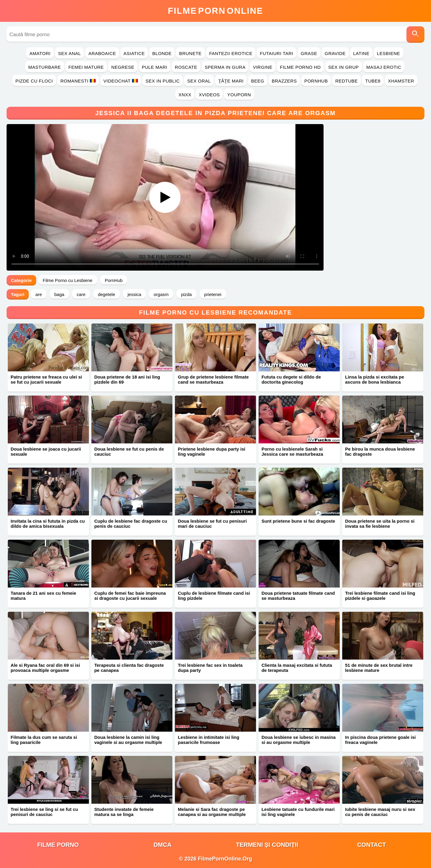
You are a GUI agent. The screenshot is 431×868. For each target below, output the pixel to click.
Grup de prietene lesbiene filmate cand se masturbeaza (213, 379)
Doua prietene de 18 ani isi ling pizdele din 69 (127, 379)
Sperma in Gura (225, 67)
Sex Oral (199, 81)
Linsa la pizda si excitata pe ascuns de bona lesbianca (375, 379)
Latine (361, 53)
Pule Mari (155, 67)
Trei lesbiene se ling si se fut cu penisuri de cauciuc (44, 812)
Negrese (123, 67)
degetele (107, 294)
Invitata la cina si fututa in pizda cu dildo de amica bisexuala (48, 524)
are (39, 294)
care (81, 294)
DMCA (163, 845)
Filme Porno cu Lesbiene (68, 280)
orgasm (161, 294)
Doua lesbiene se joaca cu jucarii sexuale (46, 451)
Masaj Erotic (384, 67)
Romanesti (78, 81)
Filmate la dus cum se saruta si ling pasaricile (44, 740)
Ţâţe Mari (231, 81)
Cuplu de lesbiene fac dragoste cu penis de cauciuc (131, 524)
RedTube (346, 81)
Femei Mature (86, 67)
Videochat (121, 81)
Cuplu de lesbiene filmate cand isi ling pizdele (214, 596)
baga (59, 294)
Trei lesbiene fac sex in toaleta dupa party (210, 668)
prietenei (213, 294)
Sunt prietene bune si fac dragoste (298, 521)
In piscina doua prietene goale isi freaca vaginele (380, 740)
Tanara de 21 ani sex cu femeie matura (44, 596)
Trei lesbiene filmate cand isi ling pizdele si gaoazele (380, 596)
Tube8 (373, 81)
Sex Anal (70, 53)
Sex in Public (163, 81)
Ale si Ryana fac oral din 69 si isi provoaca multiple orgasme (45, 668)
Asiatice (134, 53)
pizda (186, 294)
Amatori (40, 53)
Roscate (186, 67)
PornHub (316, 81)
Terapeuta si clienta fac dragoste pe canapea (129, 668)
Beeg (258, 81)
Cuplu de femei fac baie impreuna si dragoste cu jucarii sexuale (130, 596)
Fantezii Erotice (231, 53)
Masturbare (44, 67)
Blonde (162, 53)
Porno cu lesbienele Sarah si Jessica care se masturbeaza (292, 451)
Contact (371, 845)
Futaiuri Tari (277, 53)
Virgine (263, 67)
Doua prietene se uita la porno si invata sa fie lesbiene (380, 524)
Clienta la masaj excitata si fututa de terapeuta (297, 668)
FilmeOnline (215, 11)
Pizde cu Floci (34, 81)
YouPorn (239, 95)
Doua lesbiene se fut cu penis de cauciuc (129, 451)
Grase (309, 53)
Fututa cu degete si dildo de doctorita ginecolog (291, 379)
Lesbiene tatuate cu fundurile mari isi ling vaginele (298, 812)
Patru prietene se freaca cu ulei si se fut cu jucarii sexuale (46, 379)
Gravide (335, 53)
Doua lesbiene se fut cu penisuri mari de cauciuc (212, 524)
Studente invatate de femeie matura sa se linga (124, 812)
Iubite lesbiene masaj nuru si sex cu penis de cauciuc (380, 812)
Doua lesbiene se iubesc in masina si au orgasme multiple (299, 740)
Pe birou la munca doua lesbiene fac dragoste (380, 451)
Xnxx (185, 95)
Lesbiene (388, 53)
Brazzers (284, 81)
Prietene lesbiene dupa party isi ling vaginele (211, 451)
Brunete (190, 53)
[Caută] (415, 35)
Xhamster (401, 81)
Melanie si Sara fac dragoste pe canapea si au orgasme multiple (212, 812)
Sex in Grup (344, 67)
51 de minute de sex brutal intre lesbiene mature (379, 668)
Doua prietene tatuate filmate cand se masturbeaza (298, 596)
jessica (134, 294)
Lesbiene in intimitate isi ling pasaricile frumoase (208, 740)
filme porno (58, 845)
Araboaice (102, 53)
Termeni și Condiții (267, 845)
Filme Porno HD (300, 67)
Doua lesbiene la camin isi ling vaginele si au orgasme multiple (128, 740)
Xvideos (209, 95)
